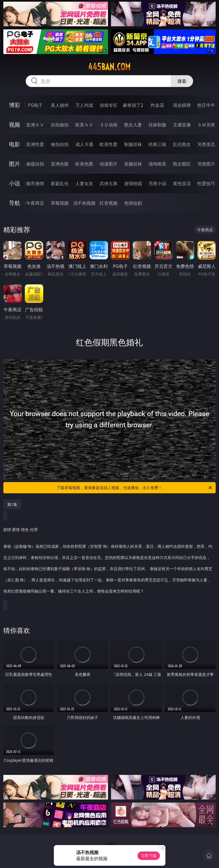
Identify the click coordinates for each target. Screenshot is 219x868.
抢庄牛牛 (206, 105)
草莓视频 (60, 203)
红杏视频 (109, 203)
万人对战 (84, 105)
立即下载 (149, 856)
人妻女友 (84, 183)
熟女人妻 (133, 125)
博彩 (15, 105)
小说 (15, 183)
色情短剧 (133, 203)
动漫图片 (109, 164)
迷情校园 (133, 183)
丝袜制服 (157, 125)
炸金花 (157, 105)
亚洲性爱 (35, 144)
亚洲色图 (60, 164)
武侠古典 (109, 183)
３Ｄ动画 (109, 125)
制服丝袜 (133, 144)
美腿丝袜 (133, 164)
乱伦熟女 (182, 144)
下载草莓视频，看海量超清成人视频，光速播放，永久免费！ (135, 488)
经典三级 (157, 144)
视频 (15, 125)
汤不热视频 (84, 203)
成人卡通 (84, 144)
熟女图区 (182, 164)
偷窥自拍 (35, 164)
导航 (15, 203)
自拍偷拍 (60, 125)
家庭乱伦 (60, 183)
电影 (15, 144)
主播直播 (182, 125)
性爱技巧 (206, 183)
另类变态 (206, 144)
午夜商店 (35, 203)
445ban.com (109, 67)
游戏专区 (109, 105)
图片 (15, 164)
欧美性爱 (109, 144)
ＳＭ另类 (206, 125)
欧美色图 (84, 164)
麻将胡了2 (133, 105)
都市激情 (35, 183)
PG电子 (35, 105)
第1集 (12, 504)
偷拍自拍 (60, 144)
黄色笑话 (182, 183)
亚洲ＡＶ (35, 125)
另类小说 (157, 183)
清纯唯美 (157, 164)
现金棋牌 (182, 105)
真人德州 (60, 105)
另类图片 (206, 164)
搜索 (182, 81)
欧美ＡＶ (84, 125)
